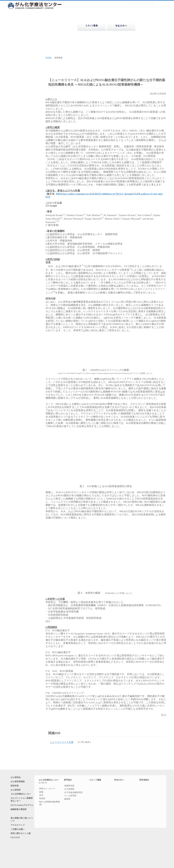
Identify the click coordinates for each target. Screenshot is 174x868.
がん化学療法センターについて (33, 26)
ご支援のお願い (19, 840)
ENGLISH (15, 850)
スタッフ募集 (95, 781)
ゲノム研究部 (70, 796)
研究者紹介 (151, 26)
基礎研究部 (69, 786)
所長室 (42, 799)
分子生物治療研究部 (73, 793)
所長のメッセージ (47, 789)
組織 (41, 792)
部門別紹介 (147, 787)
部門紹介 (62, 26)
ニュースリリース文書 (64, 743)
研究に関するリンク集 (22, 845)
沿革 (41, 796)
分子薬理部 (69, 790)
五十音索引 (147, 791)
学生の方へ (121, 781)
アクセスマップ (19, 835)
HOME (49, 58)
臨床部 (67, 799)
